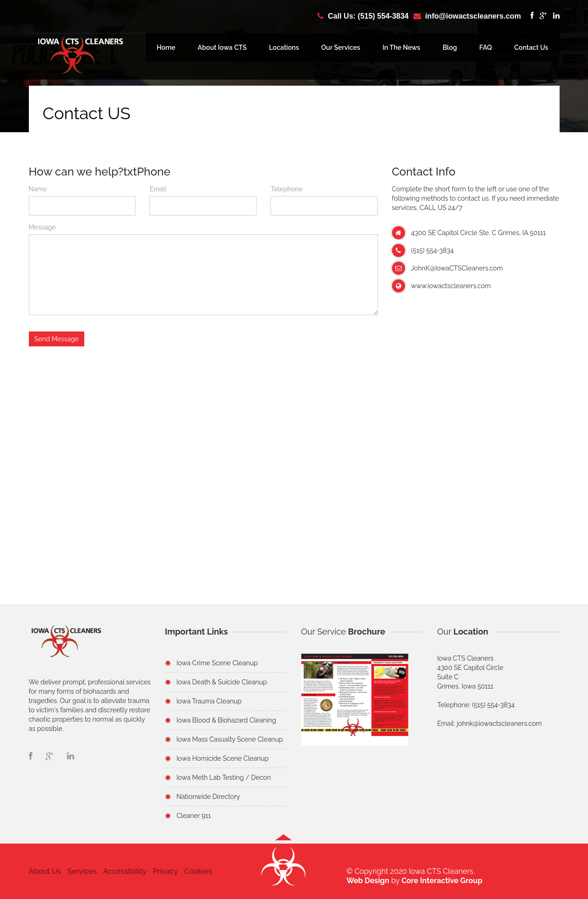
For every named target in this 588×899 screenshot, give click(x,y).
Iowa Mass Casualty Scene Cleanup (230, 739)
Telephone (287, 189)
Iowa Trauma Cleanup (209, 701)
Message (42, 227)
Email (158, 189)
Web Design (368, 881)
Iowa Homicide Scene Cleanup (223, 758)
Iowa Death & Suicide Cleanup (222, 682)
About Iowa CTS (222, 47)
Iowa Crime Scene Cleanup (217, 663)
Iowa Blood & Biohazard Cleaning (226, 720)
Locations (284, 47)
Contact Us (531, 47)
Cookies (198, 871)
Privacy (165, 871)
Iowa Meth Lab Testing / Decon (224, 777)
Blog (450, 47)
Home (166, 47)
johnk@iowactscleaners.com (499, 723)
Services (82, 871)
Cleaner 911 (194, 816)
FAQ (486, 47)
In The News (402, 47)
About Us (45, 871)
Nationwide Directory (208, 797)
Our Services (341, 47)
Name (38, 189)
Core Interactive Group (442, 881)
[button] (284, 871)
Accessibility (125, 871)
